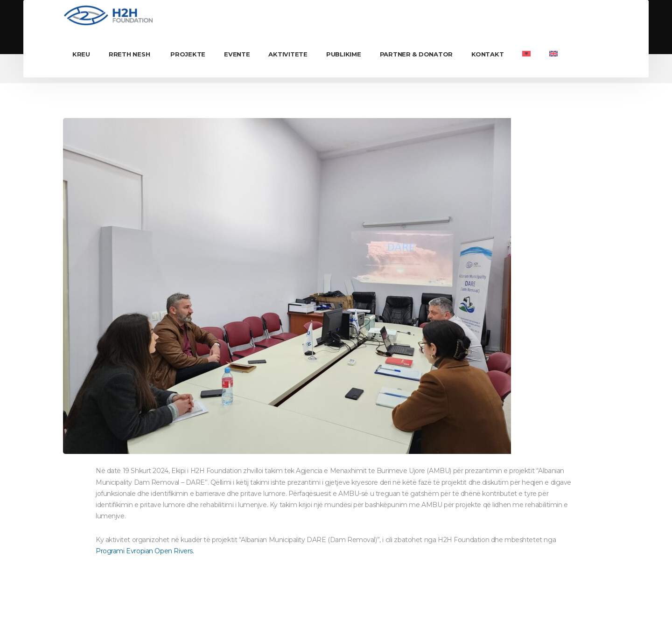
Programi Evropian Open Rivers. (145, 551)
